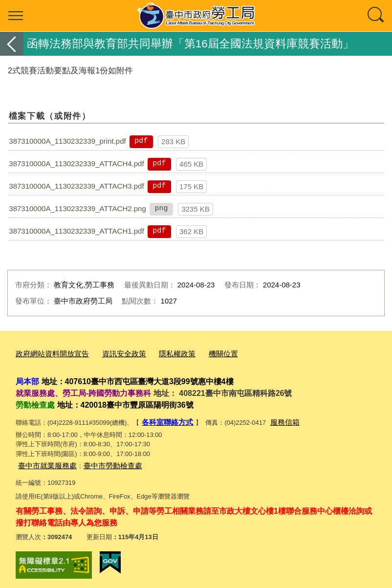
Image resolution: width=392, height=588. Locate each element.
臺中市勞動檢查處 (101, 462)
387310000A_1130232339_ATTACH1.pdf (76, 231)
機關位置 (201, 353)
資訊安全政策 (111, 353)
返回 (12, 44)
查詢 (376, 16)
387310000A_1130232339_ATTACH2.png (77, 208)
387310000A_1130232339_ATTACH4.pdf (76, 163)
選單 (16, 16)
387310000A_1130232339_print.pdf (67, 141)
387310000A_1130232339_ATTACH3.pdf (76, 186)
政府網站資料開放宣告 (47, 353)
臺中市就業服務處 (44, 462)
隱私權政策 (159, 353)
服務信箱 (276, 420)
